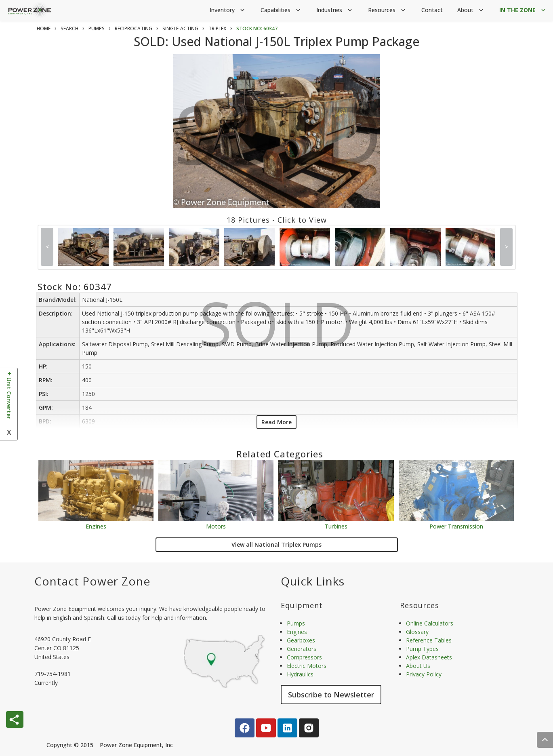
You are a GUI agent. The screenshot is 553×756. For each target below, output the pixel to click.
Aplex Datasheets (429, 657)
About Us (418, 666)
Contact (432, 10)
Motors (216, 526)
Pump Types (422, 649)
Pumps (296, 623)
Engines (96, 526)
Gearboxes (301, 640)
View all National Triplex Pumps (276, 544)
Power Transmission (456, 526)
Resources (387, 10)
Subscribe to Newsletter (331, 695)
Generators (302, 649)
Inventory (228, 10)
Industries (335, 10)
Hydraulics (300, 674)
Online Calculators (430, 623)
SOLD (278, 141)
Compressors (304, 657)
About (471, 10)
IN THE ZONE (523, 10)
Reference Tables (429, 640)
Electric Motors (307, 666)
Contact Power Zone (92, 581)
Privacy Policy (424, 674)
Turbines (336, 526)
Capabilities (281, 10)
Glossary (417, 632)
